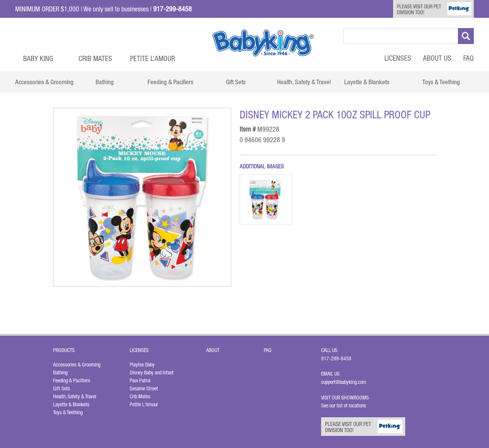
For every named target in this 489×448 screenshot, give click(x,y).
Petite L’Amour (153, 58)
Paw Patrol (140, 380)
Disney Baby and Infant (152, 373)
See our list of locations (344, 406)
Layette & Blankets (71, 404)
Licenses (398, 58)
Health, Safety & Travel (75, 396)
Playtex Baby (142, 365)
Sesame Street (144, 388)
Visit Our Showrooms (346, 398)
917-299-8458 (336, 358)
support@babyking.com (344, 382)
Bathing (60, 373)
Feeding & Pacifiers (72, 380)
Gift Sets (62, 388)
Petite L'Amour (144, 404)
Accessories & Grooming (77, 365)
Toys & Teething (68, 412)
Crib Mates (95, 58)
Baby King (38, 58)
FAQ (469, 58)
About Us (437, 58)
